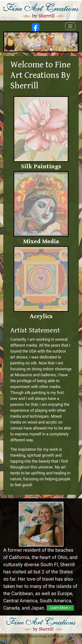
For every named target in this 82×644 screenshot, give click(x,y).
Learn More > (60, 608)
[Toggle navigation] (70, 26)
